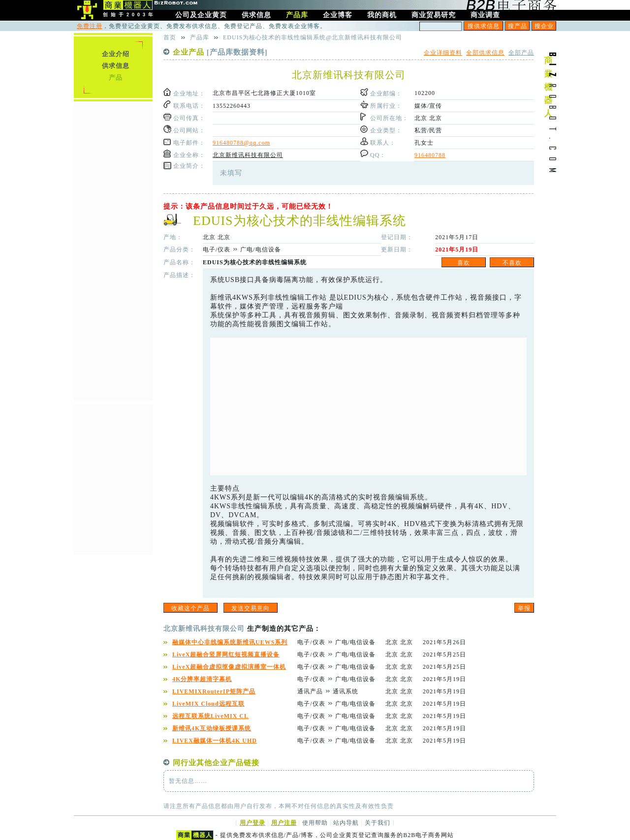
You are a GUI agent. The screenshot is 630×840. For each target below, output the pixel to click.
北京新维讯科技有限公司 (248, 155)
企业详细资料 (443, 53)
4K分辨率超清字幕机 (202, 679)
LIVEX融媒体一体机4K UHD (215, 741)
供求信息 (116, 66)
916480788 (430, 155)
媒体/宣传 (428, 106)
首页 (170, 37)
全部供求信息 (485, 53)
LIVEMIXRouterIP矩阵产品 (214, 691)
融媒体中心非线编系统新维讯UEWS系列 (230, 642)
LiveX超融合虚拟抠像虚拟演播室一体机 (229, 667)
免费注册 (90, 26)
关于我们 (378, 823)
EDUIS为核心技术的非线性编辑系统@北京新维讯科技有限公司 (313, 37)
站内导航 (346, 823)
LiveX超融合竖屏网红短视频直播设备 (226, 654)
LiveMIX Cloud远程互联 (208, 704)
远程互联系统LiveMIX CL (210, 716)
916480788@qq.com (241, 143)
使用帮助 (315, 823)
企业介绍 (116, 54)
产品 (116, 78)
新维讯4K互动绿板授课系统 (212, 728)
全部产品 (521, 53)
